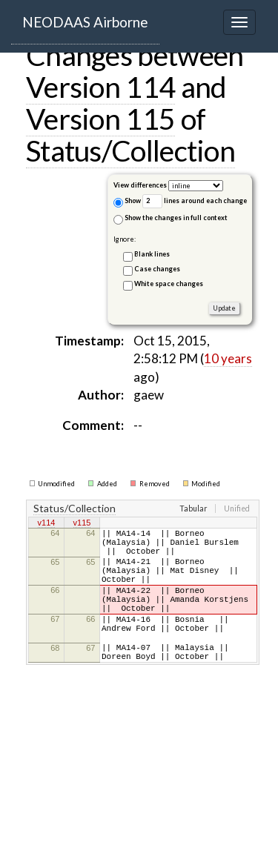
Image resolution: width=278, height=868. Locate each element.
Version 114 (100, 87)
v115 (82, 524)
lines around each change (195, 201)
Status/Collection (130, 150)
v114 (47, 524)
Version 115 (100, 119)
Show (127, 202)
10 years (228, 358)
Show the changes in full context (171, 219)
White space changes (169, 284)
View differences (140, 185)
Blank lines (152, 254)
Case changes (157, 269)
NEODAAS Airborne (85, 22)
